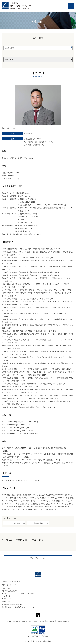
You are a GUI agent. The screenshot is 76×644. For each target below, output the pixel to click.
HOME (9, 621)
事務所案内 (16, 621)
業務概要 (24, 621)
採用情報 (66, 621)
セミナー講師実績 (14, 523)
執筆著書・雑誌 (38, 523)
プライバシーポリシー (34, 637)
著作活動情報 (50, 621)
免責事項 (46, 637)
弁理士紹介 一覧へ (38, 558)
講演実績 (59, 621)
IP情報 (42, 621)
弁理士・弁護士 (34, 621)
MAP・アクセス (10, 596)
